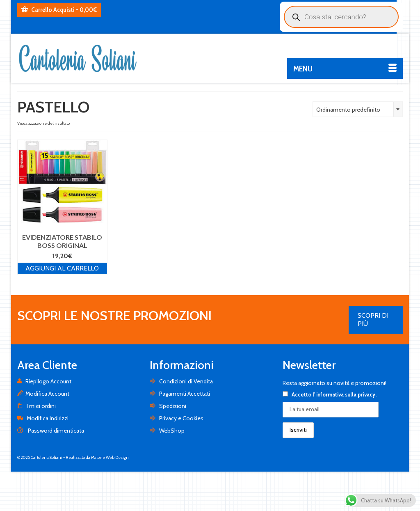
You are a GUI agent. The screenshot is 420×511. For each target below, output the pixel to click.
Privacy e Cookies (177, 418)
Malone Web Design (110, 457)
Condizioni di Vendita (181, 381)
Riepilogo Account (44, 381)
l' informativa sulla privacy (344, 394)
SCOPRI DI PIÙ (373, 320)
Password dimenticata (51, 431)
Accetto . (330, 394)
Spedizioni (168, 406)
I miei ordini (37, 406)
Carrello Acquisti (59, 10)
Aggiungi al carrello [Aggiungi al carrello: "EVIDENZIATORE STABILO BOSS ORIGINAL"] (62, 268)
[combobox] (358, 109)
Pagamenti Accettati (180, 394)
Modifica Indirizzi (43, 418)
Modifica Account (43, 394)
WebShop (167, 431)
